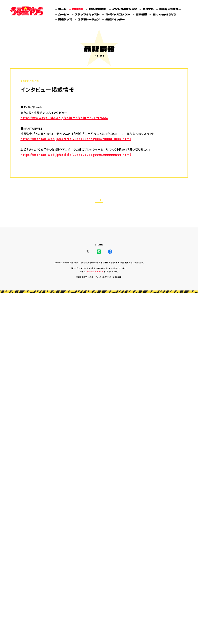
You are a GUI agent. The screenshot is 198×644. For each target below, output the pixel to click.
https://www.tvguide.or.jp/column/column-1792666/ (64, 118)
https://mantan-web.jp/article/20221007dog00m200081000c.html (76, 139)
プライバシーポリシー (95, 273)
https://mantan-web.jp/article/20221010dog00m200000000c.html (76, 155)
